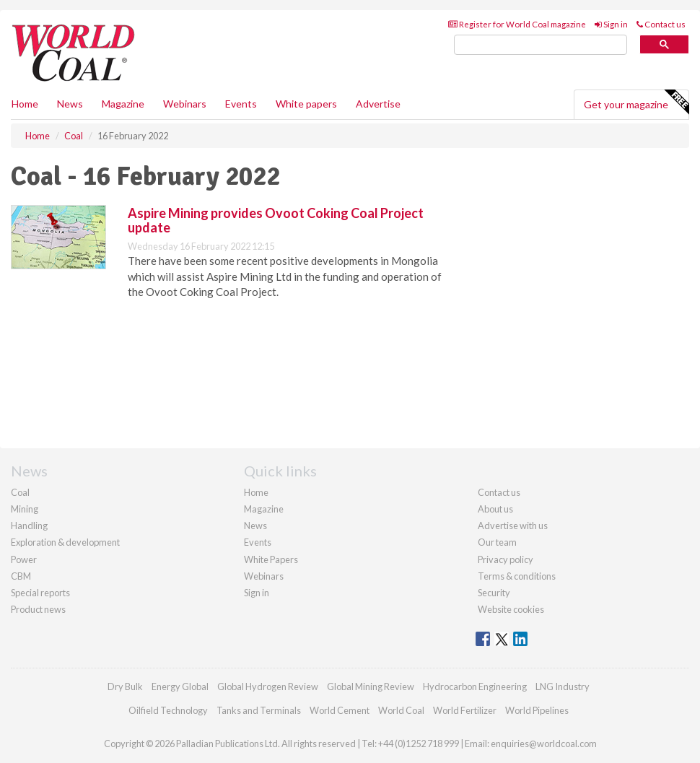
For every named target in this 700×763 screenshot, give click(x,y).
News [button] (70, 104)
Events (241, 104)
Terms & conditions (517, 576)
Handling (29, 526)
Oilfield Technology (168, 710)
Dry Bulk (125, 686)
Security (494, 593)
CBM (21, 576)
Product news (38, 609)
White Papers (271, 559)
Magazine (123, 104)
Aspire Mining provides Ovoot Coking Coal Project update (276, 220)
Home (25, 104)
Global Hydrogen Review (268, 686)
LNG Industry (563, 686)
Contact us (661, 24)
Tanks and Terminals (259, 710)
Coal (20, 492)
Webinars (185, 104)
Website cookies (511, 609)
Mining (25, 509)
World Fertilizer (465, 710)
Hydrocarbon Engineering (475, 686)
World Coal (401, 710)
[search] (541, 45)
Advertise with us (513, 526)
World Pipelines (537, 710)
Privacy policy (506, 559)
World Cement (340, 710)
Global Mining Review (371, 686)
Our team (497, 542)
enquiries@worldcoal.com (544, 744)
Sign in (611, 24)
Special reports (40, 593)
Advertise (378, 104)
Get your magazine (636, 103)
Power (24, 559)
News (255, 526)
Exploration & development (65, 542)
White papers (306, 104)
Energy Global (180, 686)
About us (495, 509)
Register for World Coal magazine (517, 24)
